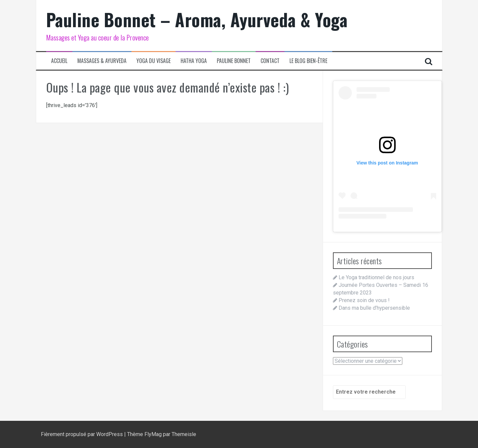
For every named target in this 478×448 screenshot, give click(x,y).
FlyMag (153, 434)
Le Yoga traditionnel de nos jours (376, 277)
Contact (270, 61)
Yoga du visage (154, 61)
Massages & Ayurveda (102, 61)
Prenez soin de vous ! (364, 300)
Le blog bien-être (308, 61)
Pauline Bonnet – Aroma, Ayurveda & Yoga (197, 19)
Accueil (59, 61)
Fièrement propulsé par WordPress (82, 434)
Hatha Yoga (194, 61)
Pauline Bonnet (234, 61)
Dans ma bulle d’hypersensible (374, 308)
